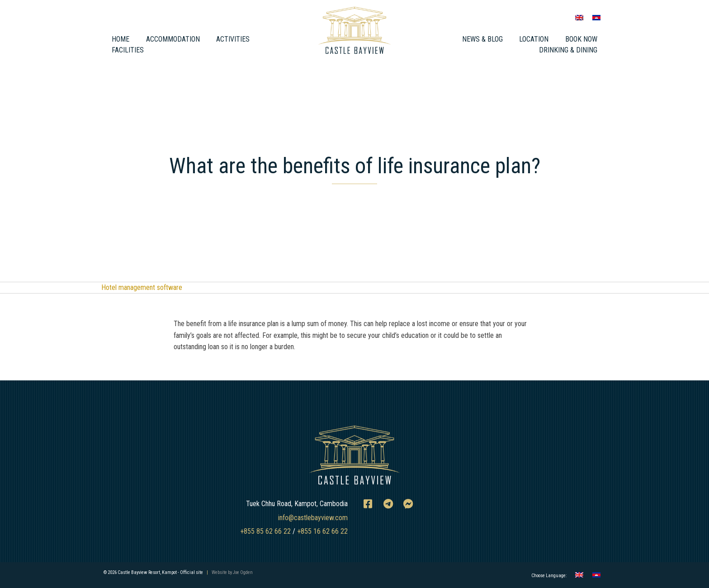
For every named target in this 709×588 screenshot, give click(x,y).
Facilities (128, 50)
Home (121, 39)
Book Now (581, 39)
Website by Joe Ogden (232, 572)
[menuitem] (579, 17)
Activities (233, 39)
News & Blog (482, 39)
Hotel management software (142, 287)
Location (534, 39)
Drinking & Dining (568, 50)
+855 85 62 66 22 (265, 531)
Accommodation (173, 39)
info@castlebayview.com (313, 518)
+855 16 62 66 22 (322, 531)
